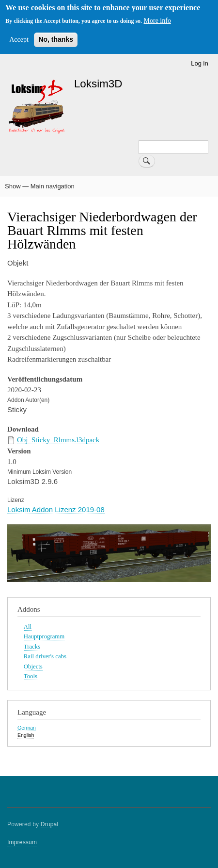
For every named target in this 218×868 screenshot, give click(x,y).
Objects (33, 667)
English (26, 735)
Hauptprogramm (44, 636)
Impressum (22, 842)
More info (157, 21)
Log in (199, 63)
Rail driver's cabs (45, 656)
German (27, 728)
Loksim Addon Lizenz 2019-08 (56, 509)
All (28, 627)
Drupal (50, 824)
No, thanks (56, 39)
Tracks (32, 647)
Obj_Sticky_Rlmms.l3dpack (58, 440)
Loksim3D (98, 84)
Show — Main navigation (40, 186)
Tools (31, 676)
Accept (19, 40)
